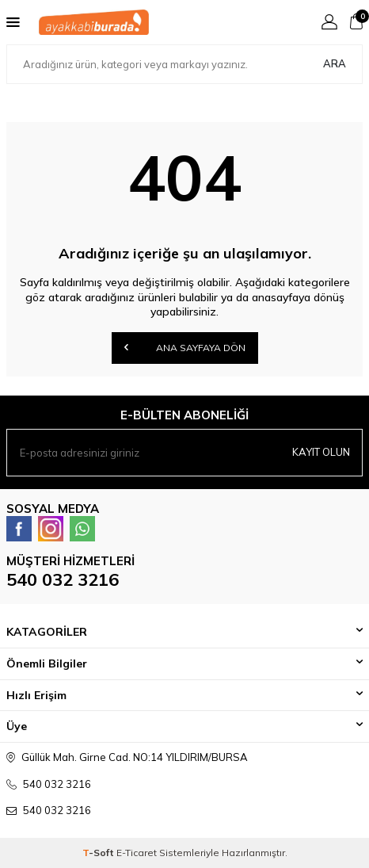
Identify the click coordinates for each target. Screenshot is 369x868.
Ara (335, 63)
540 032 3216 (63, 579)
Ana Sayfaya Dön (185, 347)
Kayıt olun (321, 452)
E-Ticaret (137, 853)
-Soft (99, 853)
